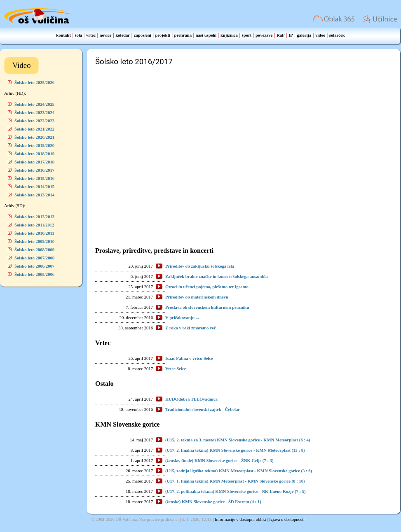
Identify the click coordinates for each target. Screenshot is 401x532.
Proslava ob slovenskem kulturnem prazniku (207, 307)
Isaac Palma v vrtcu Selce (189, 358)
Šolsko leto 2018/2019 (34, 154)
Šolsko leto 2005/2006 (34, 274)
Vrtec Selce (176, 369)
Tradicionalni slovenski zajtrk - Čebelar (203, 409)
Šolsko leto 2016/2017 (34, 170)
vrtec (91, 35)
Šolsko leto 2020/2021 (34, 137)
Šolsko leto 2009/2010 (34, 241)
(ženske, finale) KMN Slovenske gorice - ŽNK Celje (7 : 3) (219, 461)
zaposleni (143, 35)
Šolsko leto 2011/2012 (34, 225)
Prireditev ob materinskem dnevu (197, 297)
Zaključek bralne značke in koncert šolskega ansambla (217, 276)
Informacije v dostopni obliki (240, 519)
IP (291, 35)
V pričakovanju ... (182, 318)
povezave (264, 35)
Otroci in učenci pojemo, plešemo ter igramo (207, 287)
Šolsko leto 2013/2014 (34, 195)
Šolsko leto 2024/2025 (34, 104)
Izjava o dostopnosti (287, 519)
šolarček (337, 35)
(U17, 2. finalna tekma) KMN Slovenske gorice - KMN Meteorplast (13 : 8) (235, 450)
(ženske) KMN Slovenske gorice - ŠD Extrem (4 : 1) (213, 502)
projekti (163, 35)
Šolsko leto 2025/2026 (34, 83)
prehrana (183, 35)
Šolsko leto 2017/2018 (34, 162)
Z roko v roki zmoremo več (191, 328)
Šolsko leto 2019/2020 (34, 146)
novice (106, 35)
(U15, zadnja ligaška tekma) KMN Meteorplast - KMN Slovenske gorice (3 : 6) (239, 471)
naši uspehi (206, 35)
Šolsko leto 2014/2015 (34, 187)
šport (247, 35)
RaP (281, 35)
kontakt (63, 35)
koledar (123, 35)
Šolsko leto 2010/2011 (34, 233)
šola (78, 35)
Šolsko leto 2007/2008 (34, 258)
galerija (304, 35)
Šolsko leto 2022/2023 (34, 121)
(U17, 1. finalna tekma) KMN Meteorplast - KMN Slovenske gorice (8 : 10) (235, 481)
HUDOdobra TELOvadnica (191, 399)
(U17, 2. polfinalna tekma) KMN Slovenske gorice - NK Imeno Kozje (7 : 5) (236, 491)
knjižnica (229, 35)
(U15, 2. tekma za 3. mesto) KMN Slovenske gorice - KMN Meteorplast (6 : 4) (238, 440)
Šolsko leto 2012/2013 (34, 217)
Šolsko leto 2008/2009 (34, 250)
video (320, 35)
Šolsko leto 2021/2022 (34, 129)
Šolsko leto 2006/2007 (34, 266)
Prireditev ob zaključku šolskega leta (200, 266)
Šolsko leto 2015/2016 (34, 178)
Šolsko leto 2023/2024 (34, 113)
